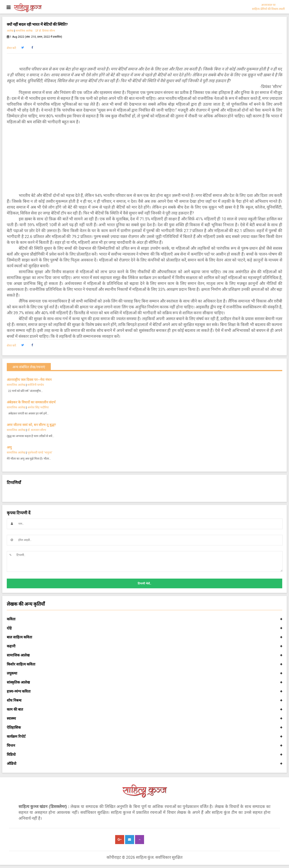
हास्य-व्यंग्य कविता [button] (144, 691)
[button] (22, 48)
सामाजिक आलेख (24, 31)
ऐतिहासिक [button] (144, 728)
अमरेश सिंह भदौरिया (38, 407)
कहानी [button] (144, 646)
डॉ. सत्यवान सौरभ (37, 430)
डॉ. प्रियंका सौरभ (45, 31)
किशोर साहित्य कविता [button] (144, 664)
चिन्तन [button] (144, 746)
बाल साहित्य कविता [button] (144, 637)
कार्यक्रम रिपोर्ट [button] (144, 737)
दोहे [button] (144, 628)
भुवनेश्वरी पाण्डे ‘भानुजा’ (40, 453)
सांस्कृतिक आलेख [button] (144, 682)
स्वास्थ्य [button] (144, 719)
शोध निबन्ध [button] (144, 700)
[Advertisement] (144, 159)
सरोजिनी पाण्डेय (36, 385)
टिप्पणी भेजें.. (144, 584)
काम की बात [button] (144, 710)
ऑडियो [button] (144, 764)
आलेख (10, 31)
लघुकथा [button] (144, 673)
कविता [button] (144, 619)
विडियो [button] (144, 755)
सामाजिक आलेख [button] (144, 655)
